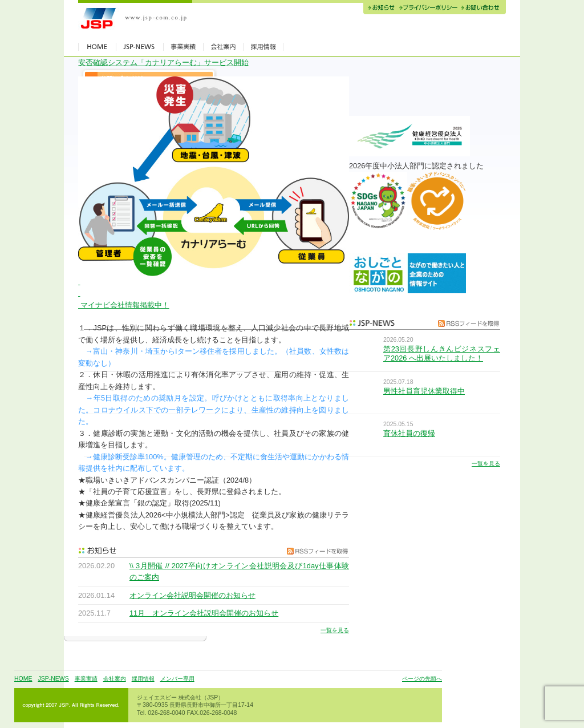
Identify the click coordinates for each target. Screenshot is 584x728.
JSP (135, 19)
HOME (23, 679)
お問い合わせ (482, 9)
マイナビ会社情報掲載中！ (124, 305)
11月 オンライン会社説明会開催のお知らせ (204, 613)
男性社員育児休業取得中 (424, 391)
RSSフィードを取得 (315, 551)
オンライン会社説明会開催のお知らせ (192, 595)
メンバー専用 (177, 679)
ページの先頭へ (422, 679)
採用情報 (143, 679)
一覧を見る (335, 630)
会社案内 (115, 679)
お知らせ (380, 9)
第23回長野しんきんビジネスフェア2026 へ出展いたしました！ (442, 353)
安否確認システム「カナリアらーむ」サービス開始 (163, 62)
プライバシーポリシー (428, 9)
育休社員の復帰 (409, 433)
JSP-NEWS (53, 679)
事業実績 (86, 679)
